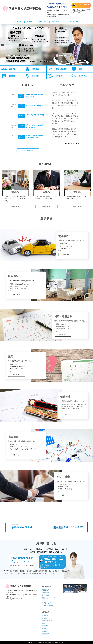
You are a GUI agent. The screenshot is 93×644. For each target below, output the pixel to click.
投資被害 (45, 629)
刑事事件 (45, 631)
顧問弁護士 (46, 634)
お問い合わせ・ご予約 (72, 22)
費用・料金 (56, 22)
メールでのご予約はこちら (81, 5)
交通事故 (45, 616)
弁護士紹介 (17, 22)
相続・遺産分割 (47, 621)
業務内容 (30, 22)
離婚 (43, 623)
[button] (3, 45)
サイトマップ (46, 603)
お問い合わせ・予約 (48, 598)
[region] (46, 45)
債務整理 (45, 626)
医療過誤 (45, 618)
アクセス (45, 600)
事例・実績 (42, 22)
